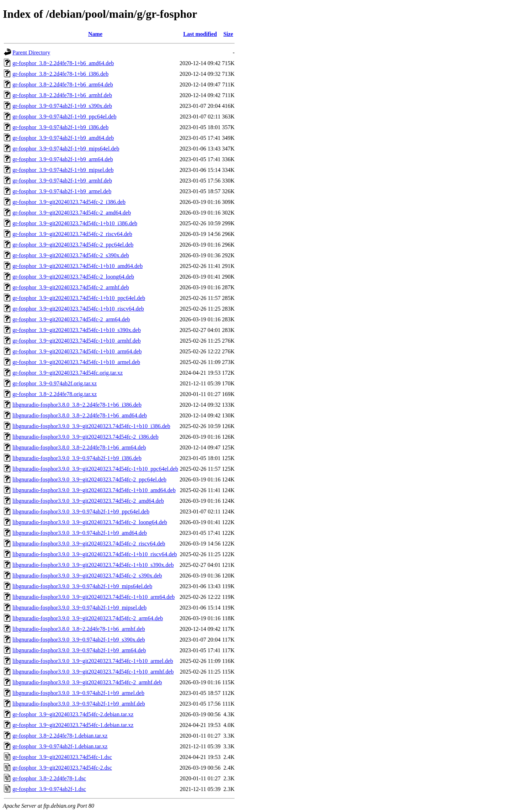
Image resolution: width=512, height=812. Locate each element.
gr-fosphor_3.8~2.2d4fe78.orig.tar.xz (55, 394)
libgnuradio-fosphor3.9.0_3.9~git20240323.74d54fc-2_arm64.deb (88, 618)
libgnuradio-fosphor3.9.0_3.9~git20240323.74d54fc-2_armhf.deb (87, 682)
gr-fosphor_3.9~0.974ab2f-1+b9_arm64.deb (63, 159)
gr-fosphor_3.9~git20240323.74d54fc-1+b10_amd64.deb (78, 266)
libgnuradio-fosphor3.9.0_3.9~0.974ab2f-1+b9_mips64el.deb (82, 586)
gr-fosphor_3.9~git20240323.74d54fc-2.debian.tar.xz (73, 714)
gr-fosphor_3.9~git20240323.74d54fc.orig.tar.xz (68, 373)
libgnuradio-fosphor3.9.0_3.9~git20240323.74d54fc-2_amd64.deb (88, 501)
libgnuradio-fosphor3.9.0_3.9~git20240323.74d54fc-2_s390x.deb (87, 576)
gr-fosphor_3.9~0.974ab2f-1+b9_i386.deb (60, 127)
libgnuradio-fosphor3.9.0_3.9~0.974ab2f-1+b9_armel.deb (78, 693)
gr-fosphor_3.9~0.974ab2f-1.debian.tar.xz (60, 746)
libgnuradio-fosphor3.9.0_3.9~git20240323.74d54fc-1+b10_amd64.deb (94, 490)
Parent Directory (31, 52)
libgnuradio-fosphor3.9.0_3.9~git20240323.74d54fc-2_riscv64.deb (89, 544)
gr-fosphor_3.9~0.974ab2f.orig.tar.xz (55, 383)
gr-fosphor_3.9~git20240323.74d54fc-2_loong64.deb (73, 277)
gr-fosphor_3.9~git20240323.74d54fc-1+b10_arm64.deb (77, 351)
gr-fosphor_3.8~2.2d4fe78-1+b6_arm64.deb (63, 85)
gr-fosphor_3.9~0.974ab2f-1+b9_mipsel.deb (63, 170)
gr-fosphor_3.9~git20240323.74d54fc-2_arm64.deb (71, 319)
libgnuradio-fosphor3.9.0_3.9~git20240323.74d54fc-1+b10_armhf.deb (93, 672)
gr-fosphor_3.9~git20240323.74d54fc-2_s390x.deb (71, 255)
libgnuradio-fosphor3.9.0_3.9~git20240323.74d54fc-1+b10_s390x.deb (93, 565)
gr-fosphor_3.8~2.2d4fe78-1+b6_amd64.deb (63, 63)
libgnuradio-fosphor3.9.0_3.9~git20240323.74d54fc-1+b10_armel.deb (93, 661)
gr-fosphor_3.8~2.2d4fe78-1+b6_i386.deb (60, 74)
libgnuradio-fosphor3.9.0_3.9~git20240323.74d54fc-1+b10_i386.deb (91, 426)
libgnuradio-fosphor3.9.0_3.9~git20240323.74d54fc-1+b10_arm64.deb (94, 597)
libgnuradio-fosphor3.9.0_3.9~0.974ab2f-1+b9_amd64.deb (80, 533)
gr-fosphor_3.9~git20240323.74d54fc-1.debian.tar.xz (73, 725)
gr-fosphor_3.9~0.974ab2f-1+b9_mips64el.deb (66, 149)
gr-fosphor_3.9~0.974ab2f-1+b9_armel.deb (62, 191)
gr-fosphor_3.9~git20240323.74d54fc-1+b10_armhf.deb (77, 341)
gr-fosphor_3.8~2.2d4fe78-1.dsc (49, 778)
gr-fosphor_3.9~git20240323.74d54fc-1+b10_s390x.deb (77, 330)
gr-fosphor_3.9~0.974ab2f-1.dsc (49, 789)
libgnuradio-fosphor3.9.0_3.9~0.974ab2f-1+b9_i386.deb (77, 458)
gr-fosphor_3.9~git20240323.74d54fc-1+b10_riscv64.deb (78, 309)
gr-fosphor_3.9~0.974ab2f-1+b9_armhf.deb (62, 181)
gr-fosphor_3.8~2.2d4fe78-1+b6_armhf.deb (62, 95)
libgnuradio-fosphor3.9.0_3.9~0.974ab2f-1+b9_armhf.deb (79, 704)
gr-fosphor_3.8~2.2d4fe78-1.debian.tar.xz (60, 736)
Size (228, 34)
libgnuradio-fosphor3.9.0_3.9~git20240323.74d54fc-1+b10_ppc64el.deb (95, 469)
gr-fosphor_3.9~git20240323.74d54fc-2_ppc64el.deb (73, 245)
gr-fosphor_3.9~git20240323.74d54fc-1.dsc (62, 757)
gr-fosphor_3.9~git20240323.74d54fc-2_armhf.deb (71, 287)
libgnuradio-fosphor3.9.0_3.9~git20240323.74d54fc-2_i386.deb (86, 437)
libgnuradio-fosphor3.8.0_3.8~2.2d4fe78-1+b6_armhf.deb (79, 629)
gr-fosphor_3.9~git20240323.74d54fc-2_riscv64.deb (72, 234)
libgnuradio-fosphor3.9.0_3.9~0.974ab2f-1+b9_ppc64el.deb (81, 512)
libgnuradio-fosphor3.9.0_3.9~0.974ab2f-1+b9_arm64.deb (79, 650)
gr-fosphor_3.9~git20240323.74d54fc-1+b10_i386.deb (75, 223)
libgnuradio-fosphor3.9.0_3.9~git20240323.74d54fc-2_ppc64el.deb (89, 479)
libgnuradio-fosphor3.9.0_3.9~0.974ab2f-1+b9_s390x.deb (79, 640)
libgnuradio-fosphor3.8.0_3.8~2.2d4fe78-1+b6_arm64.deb (79, 447)
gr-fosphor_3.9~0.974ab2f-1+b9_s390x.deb (62, 106)
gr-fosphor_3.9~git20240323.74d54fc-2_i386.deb (69, 202)
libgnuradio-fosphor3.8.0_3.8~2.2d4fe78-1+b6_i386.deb (77, 405)
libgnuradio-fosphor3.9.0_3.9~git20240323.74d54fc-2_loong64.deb (90, 522)
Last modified (200, 34)
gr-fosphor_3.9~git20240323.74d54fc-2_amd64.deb (72, 213)
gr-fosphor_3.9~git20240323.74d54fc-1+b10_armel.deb (76, 362)
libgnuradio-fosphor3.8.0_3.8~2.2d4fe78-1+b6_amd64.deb (80, 415)
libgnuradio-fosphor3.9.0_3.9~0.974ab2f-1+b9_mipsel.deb (79, 608)
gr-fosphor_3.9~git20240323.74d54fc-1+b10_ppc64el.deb (79, 298)
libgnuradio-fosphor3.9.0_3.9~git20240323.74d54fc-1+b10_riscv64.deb (95, 554)
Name (95, 34)
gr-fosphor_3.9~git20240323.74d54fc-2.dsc (62, 768)
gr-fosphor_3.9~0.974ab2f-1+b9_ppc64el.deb (64, 117)
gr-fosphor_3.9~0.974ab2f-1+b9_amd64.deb (63, 138)
